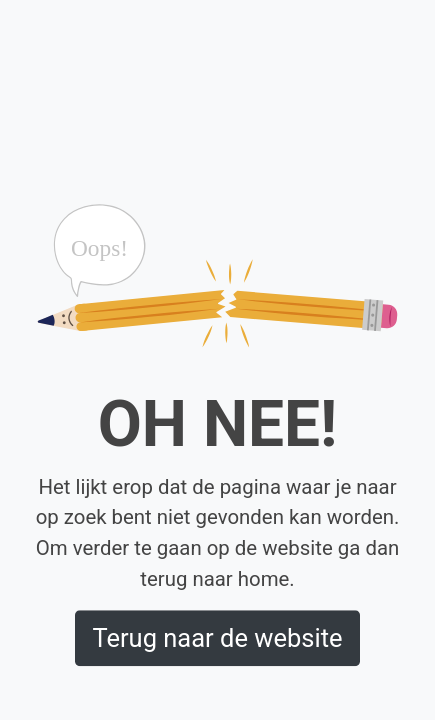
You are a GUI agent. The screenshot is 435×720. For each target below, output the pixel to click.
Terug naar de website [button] (217, 638)
